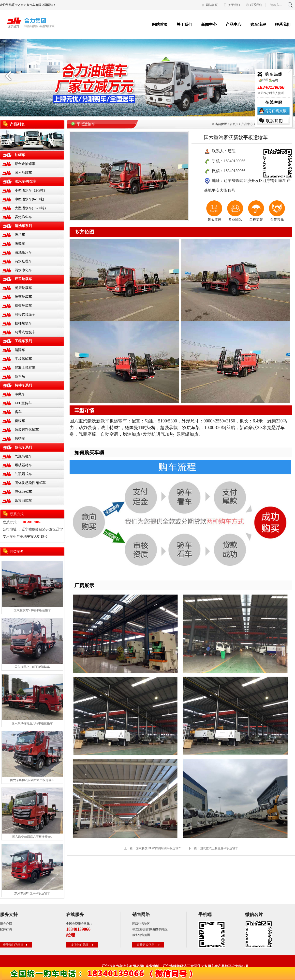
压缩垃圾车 (23, 297)
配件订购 (6, 929)
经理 (263, 80)
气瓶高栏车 (23, 456)
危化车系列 (23, 447)
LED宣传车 (23, 403)
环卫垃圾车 (23, 279)
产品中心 (234, 24)
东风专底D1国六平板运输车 (32, 893)
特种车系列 (23, 385)
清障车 (20, 350)
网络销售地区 (141, 924)
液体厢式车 (23, 492)
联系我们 (256, 5)
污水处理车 (23, 261)
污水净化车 (23, 270)
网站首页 (212, 5)
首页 (233, 124)
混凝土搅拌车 (25, 368)
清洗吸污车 (23, 252)
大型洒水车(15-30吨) (30, 208)
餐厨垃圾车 (23, 288)
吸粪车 (20, 244)
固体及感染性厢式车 (30, 483)
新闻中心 (209, 24)
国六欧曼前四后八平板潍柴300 (32, 837)
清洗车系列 (23, 226)
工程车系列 (23, 341)
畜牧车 (20, 421)
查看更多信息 (149, 945)
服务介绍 (6, 924)
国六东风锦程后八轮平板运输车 (32, 723)
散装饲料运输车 (27, 430)
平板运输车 (23, 359)
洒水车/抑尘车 (26, 182)
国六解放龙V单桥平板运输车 (32, 610)
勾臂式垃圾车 (25, 332)
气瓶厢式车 (23, 474)
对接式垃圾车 (25, 314)
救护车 (20, 439)
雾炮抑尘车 (23, 217)
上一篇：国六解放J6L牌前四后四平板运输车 (153, 848)
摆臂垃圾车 (23, 306)
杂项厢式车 (23, 501)
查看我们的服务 (16, 945)
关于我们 (234, 5)
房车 (18, 412)
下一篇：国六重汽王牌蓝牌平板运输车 (213, 848)
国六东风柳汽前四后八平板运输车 (32, 780)
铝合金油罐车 (25, 164)
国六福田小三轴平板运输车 (32, 667)
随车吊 (20, 377)
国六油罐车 (23, 173)
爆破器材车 (23, 465)
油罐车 (20, 155)
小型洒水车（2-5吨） (31, 190)
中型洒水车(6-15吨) (29, 199)
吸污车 (20, 235)
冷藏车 (20, 394)
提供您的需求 (83, 945)
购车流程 (258, 24)
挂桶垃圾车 (23, 323)
